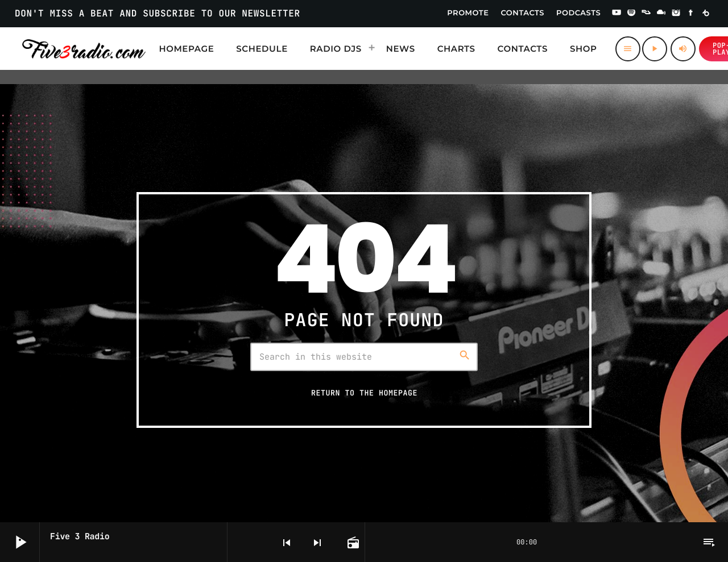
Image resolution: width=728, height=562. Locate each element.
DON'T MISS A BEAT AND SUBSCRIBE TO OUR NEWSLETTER (158, 13)
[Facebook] (691, 14)
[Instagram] (676, 14)
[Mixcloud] (661, 14)
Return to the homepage (364, 393)
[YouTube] (617, 14)
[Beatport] (706, 14)
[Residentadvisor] (646, 14)
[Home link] (84, 49)
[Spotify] (631, 14)
